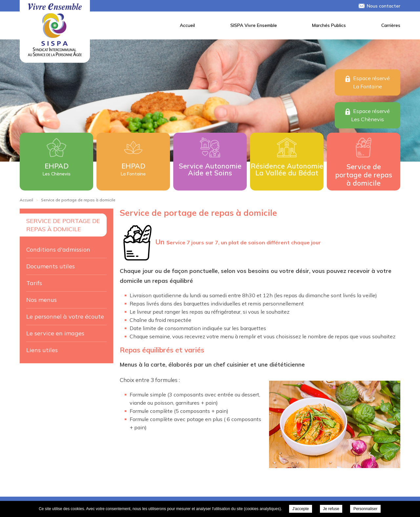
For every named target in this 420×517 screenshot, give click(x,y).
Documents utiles (51, 266)
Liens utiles (42, 350)
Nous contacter (384, 6)
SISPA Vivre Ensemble (254, 25)
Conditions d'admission (58, 249)
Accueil (187, 25)
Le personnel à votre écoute (65, 316)
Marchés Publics (329, 25)
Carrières (391, 25)
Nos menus (42, 300)
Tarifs (34, 283)
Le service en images (55, 333)
